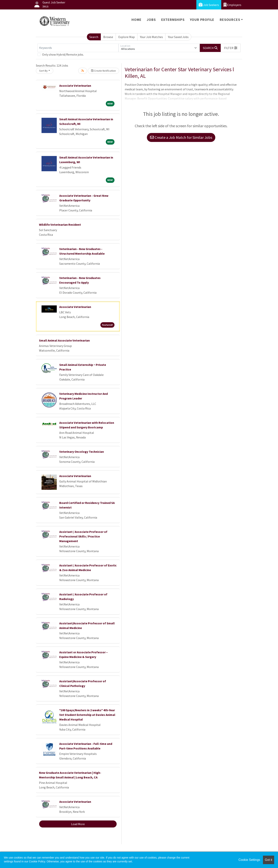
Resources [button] (230, 20)
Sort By (43, 71)
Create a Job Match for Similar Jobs (181, 137)
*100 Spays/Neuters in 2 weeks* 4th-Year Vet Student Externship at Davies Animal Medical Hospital (87, 715)
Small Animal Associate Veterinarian (64, 340)
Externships (173, 20)
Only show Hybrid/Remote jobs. (63, 54)
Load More (78, 824)
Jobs (151, 20)
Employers (232, 5)
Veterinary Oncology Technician (82, 452)
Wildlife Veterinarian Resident (60, 225)
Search (94, 37)
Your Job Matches (151, 37)
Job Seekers (209, 5)
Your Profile (202, 20)
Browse (108, 37)
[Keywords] (78, 48)
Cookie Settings (249, 860)
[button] (231, 48)
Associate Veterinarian (75, 86)
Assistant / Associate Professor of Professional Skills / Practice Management (83, 536)
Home (136, 20)
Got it (269, 860)
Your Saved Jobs (178, 37)
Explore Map (127, 37)
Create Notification (103, 71)
